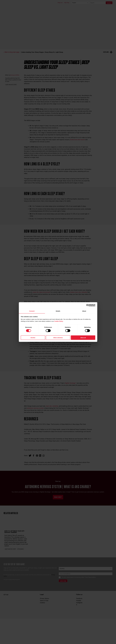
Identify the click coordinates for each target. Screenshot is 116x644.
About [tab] (84, 311)
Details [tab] (58, 311)
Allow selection (58, 338)
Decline (33, 338)
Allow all (83, 338)
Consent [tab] (32, 311)
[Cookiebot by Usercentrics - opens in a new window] (88, 305)
